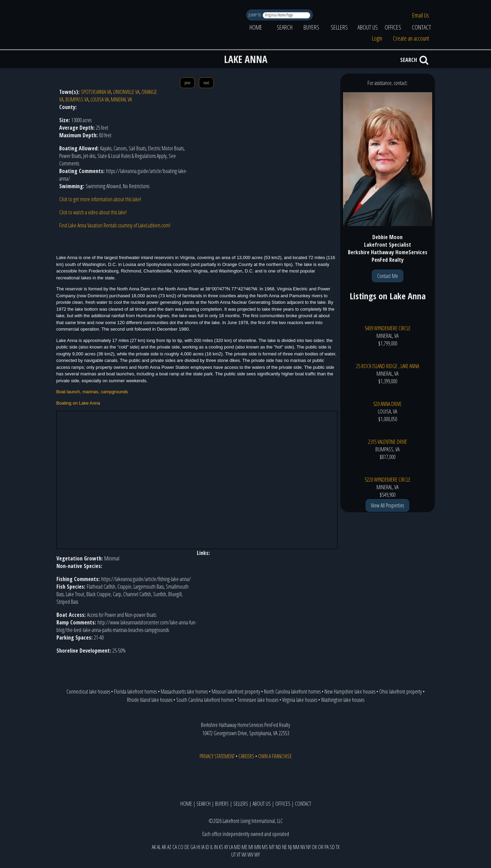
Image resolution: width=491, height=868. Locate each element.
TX (338, 847)
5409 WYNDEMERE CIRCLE (388, 328)
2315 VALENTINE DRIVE (388, 442)
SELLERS (339, 27)
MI (251, 847)
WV (250, 855)
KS (221, 847)
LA (231, 847)
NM (296, 847)
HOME (256, 27)
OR (321, 847)
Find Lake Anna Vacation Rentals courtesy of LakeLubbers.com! (115, 225)
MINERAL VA (121, 99)
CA (175, 847)
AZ (169, 847)
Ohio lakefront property (401, 692)
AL (159, 847)
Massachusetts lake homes (184, 692)
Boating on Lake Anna (78, 403)
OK (314, 847)
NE (285, 847)
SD (332, 847)
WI (244, 855)
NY (308, 847)
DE (187, 847)
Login (377, 38)
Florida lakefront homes (135, 692)
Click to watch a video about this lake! (93, 212)
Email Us (421, 15)
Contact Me (388, 276)
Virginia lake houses (300, 700)
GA (193, 847)
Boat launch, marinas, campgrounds (92, 392)
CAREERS (246, 756)
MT (272, 847)
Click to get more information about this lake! (100, 199)
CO (181, 847)
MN (258, 847)
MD (237, 847)
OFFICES (393, 27)
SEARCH (285, 27)
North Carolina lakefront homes (292, 692)
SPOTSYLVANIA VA (96, 92)
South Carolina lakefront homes (205, 700)
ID (207, 847)
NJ (290, 847)
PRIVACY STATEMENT (217, 756)
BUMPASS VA (77, 99)
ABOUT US (368, 27)
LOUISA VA (100, 99)
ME (244, 847)
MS (265, 847)
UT (233, 855)
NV (303, 847)
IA (203, 847)
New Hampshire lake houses (350, 692)
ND (278, 847)
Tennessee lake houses (258, 700)
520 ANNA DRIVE (387, 404)
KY (226, 847)
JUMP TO (255, 15)
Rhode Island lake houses (150, 700)
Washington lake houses (343, 700)
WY (257, 855)
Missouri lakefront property (236, 692)
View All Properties (387, 505)
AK (154, 847)
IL (212, 847)
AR (164, 847)
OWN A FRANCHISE (275, 756)
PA (327, 847)
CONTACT (421, 27)
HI (198, 847)
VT (239, 855)
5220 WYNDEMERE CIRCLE (388, 480)
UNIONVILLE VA (126, 92)
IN (216, 847)
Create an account (411, 38)
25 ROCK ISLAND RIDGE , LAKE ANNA (388, 366)
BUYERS (311, 27)
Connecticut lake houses (88, 692)
